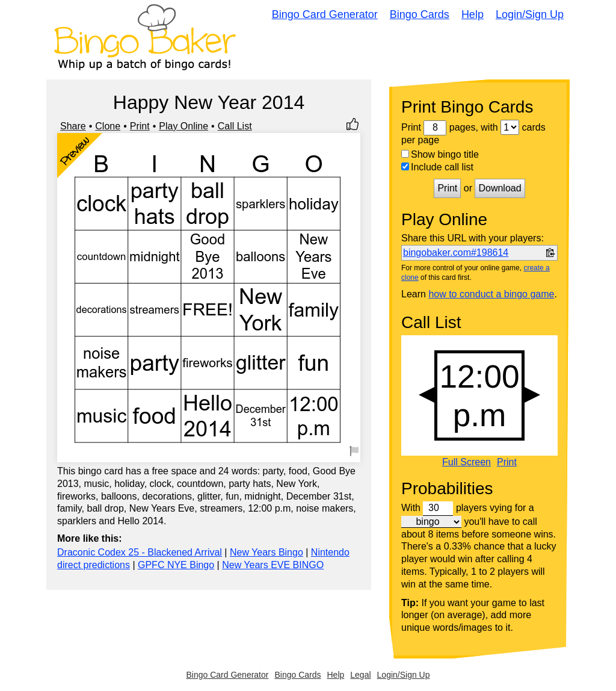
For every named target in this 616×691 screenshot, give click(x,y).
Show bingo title (440, 154)
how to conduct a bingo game (491, 294)
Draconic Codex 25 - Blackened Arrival (140, 552)
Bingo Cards (420, 14)
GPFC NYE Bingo (176, 565)
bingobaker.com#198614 (456, 253)
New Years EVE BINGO (273, 565)
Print (140, 126)
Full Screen (467, 462)
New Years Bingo (266, 552)
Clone (108, 126)
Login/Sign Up (530, 14)
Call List (235, 126)
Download (500, 188)
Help (473, 14)
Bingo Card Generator (325, 14)
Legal (360, 675)
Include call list (437, 167)
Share (73, 126)
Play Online (183, 126)
